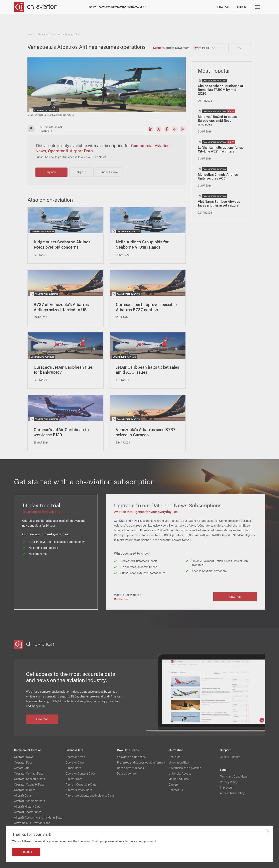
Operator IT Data (25, 790)
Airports (178, 7)
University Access (180, 774)
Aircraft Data (22, 796)
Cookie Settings (230, 757)
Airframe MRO (200, 7)
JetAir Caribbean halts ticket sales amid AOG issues (147, 370)
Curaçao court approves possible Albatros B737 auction (146, 307)
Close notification (268, 831)
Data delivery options (130, 768)
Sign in (241, 7)
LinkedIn (151, 129)
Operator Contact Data (29, 774)
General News (73, 35)
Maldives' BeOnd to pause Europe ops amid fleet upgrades (217, 121)
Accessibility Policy (232, 793)
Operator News (24, 757)
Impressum (227, 788)
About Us (174, 757)
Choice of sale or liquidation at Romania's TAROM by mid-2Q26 (221, 90)
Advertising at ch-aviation (185, 768)
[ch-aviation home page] (36, 7)
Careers (174, 785)
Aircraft (159, 7)
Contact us (121, 599)
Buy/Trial (223, 7)
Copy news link (175, 129)
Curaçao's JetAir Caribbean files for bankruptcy (63, 370)
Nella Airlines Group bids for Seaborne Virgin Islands (142, 245)
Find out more (109, 172)
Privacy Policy (229, 782)
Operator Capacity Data (29, 785)
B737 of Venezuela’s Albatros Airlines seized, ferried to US (61, 307)
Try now (51, 172)
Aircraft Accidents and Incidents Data (38, 818)
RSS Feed (183, 129)
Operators (122, 7)
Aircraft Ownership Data (30, 801)
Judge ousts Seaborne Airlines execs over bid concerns (62, 245)
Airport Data (22, 768)
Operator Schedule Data (30, 779)
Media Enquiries (179, 779)
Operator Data (23, 763)
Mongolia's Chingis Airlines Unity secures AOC (218, 177)
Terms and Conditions (234, 777)
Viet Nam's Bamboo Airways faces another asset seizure (219, 204)
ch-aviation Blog (179, 763)
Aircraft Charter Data (28, 812)
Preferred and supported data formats (141, 763)
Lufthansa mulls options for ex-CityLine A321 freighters (221, 150)
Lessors (141, 7)
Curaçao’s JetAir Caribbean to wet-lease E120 (61, 432)
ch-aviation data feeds (131, 757)
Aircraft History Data (27, 807)
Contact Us (176, 790)
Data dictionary (127, 774)
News (104, 7)
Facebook (167, 129)
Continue (26, 852)
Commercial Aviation (49, 35)
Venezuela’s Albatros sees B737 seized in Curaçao (146, 432)
